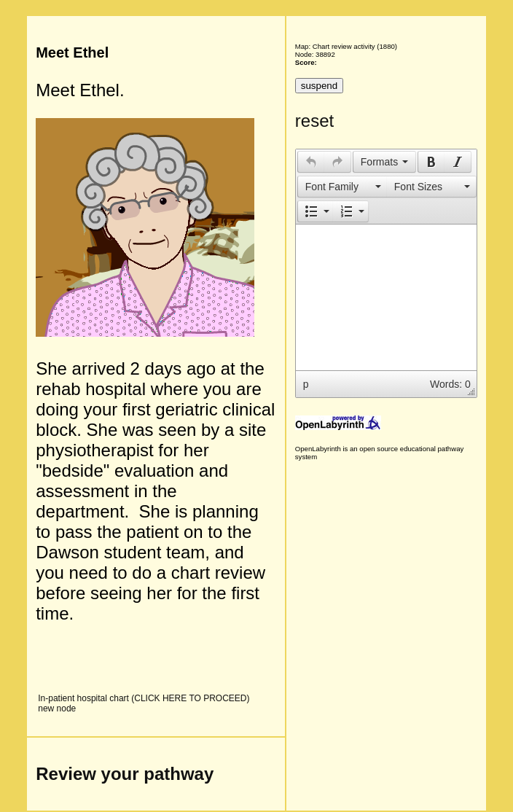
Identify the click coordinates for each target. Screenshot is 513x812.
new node (57, 708)
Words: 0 (450, 384)
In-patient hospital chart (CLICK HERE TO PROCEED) (144, 698)
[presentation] (311, 162)
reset (314, 121)
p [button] (306, 384)
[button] (311, 162)
